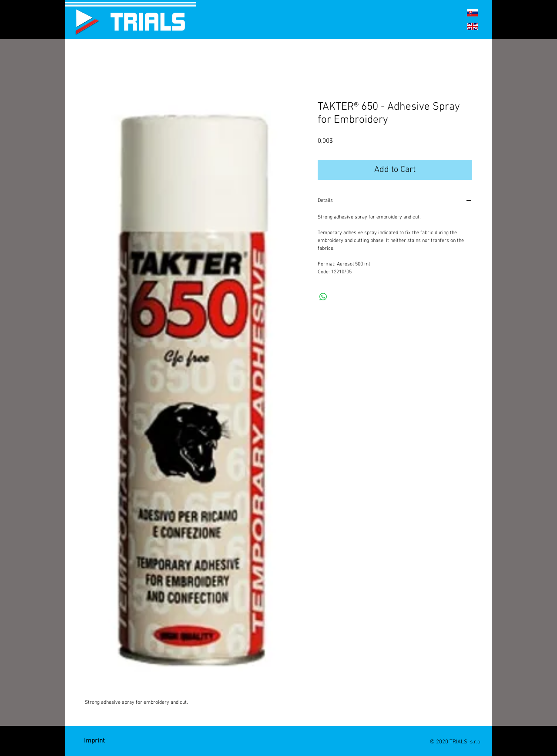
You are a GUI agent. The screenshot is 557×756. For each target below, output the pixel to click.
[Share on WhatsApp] (323, 297)
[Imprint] (94, 741)
